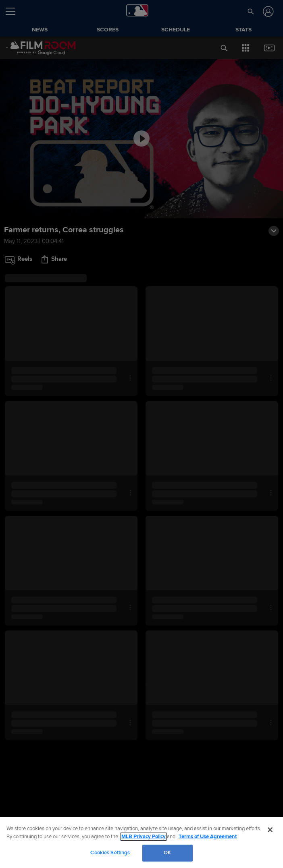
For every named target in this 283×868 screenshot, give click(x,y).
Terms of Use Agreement (208, 837)
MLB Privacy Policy (144, 837)
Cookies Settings (110, 853)
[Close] (270, 830)
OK (167, 853)
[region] (141, 842)
